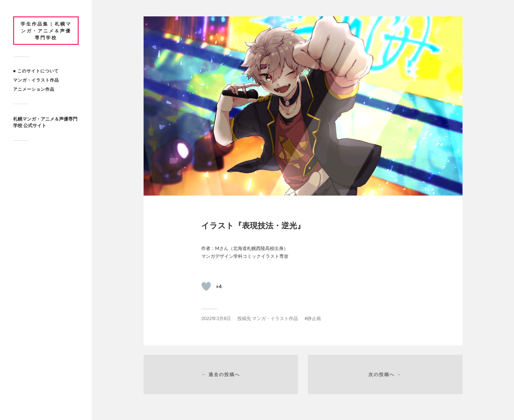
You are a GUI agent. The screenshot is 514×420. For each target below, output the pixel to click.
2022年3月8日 (216, 318)
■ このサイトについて (36, 71)
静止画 (314, 318)
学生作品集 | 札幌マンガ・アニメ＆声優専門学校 (46, 31)
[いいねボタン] (206, 286)
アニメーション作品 (34, 89)
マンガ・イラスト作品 (36, 80)
